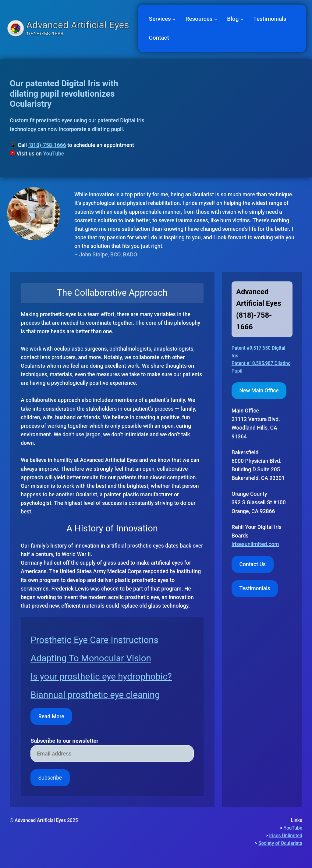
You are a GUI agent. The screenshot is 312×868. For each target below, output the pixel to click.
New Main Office (259, 391)
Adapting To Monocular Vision (91, 658)
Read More (51, 716)
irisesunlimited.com (255, 544)
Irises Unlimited (286, 836)
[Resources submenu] (216, 19)
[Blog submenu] (242, 19)
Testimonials (255, 588)
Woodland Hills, (250, 428)
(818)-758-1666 (47, 145)
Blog (233, 19)
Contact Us (253, 564)
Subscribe (50, 778)
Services (160, 19)
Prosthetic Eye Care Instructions (94, 640)
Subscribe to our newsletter (64, 741)
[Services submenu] (174, 19)
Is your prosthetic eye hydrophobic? (101, 677)
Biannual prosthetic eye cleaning (95, 695)
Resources (199, 19)
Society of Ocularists (280, 843)
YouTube (53, 154)
